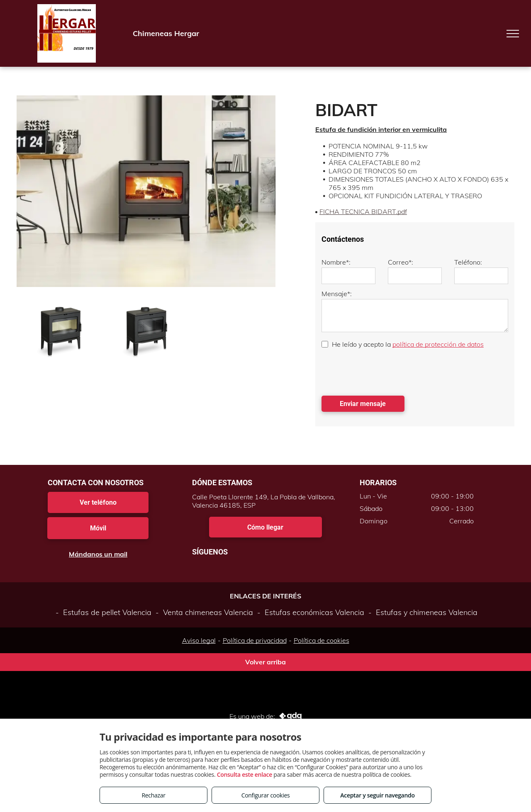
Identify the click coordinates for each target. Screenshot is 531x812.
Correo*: (401, 262)
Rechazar (153, 795)
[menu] (513, 34)
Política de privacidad (255, 640)
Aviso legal (199, 640)
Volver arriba (265, 662)
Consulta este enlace (245, 774)
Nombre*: (336, 262)
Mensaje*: (337, 294)
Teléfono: (468, 262)
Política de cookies (322, 640)
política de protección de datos (438, 344)
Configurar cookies (266, 795)
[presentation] (385, 371)
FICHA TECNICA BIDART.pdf (363, 212)
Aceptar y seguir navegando (377, 795)
